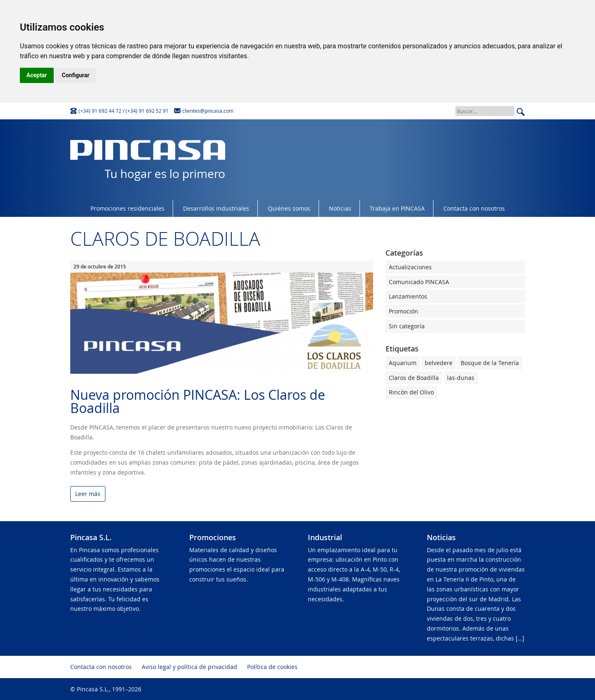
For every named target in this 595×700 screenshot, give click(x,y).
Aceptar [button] (37, 75)
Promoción (403, 311)
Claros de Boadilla (414, 378)
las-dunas (461, 378)
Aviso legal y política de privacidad (189, 667)
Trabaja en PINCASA (397, 208)
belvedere (439, 363)
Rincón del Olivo (411, 392)
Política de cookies (272, 667)
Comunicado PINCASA (419, 282)
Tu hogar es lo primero (148, 161)
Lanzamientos (408, 296)
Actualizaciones (410, 267)
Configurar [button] (76, 75)
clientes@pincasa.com (208, 111)
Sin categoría (407, 326)
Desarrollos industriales (216, 208)
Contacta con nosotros (474, 208)
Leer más (88, 494)
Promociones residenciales (127, 208)
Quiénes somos (289, 208)
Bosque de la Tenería (490, 363)
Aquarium (403, 363)
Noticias (340, 208)
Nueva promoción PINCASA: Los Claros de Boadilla (198, 401)
